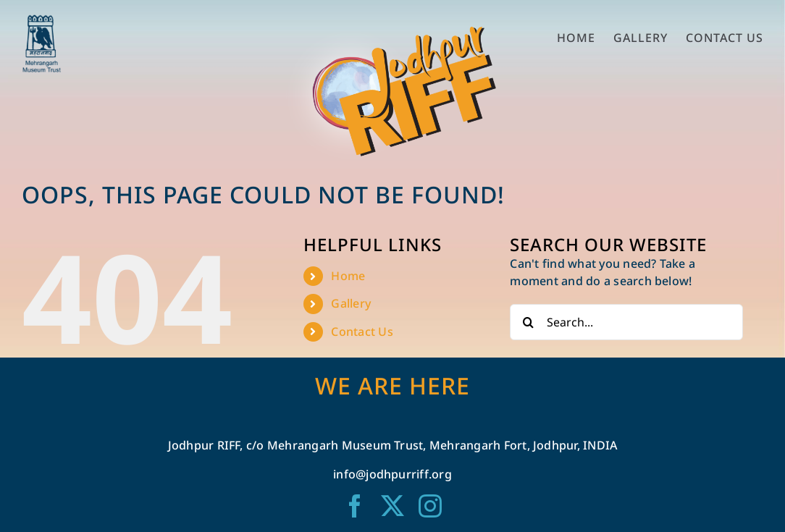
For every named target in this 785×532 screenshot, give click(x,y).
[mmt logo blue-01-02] (42, 20)
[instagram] (430, 506)
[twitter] (392, 506)
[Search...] (626, 322)
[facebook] (355, 506)
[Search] (528, 322)
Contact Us (362, 332)
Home (348, 276)
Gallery (351, 303)
